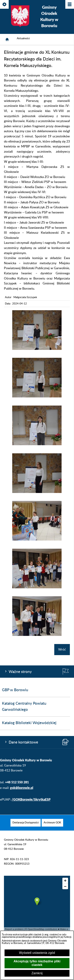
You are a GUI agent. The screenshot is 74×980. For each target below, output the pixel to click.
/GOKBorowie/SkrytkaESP (31, 799)
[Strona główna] (7, 39)
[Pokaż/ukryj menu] (69, 5)
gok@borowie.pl (22, 788)
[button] (37, 349)
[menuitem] (26, 823)
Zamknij (37, 973)
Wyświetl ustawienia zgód (37, 953)
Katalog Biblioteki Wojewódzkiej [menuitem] (29, 723)
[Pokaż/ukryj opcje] (5, 5)
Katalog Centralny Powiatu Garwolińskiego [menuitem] (24, 707)
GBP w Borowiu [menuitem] (15, 690)
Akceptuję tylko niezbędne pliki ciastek (37, 963)
